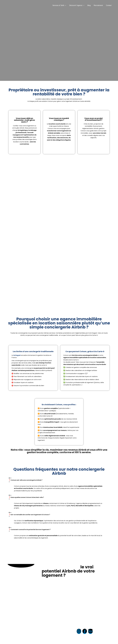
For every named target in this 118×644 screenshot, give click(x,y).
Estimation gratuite (29, 628)
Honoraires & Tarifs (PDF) (57, 635)
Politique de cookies (55, 633)
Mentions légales (54, 628)
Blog (89, 5)
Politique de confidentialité (57, 630)
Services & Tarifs (59, 5)
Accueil (51, 626)
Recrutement (98, 5)
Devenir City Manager (30, 633)
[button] (65, 5)
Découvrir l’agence (77, 5)
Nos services (27, 626)
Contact (109, 5)
